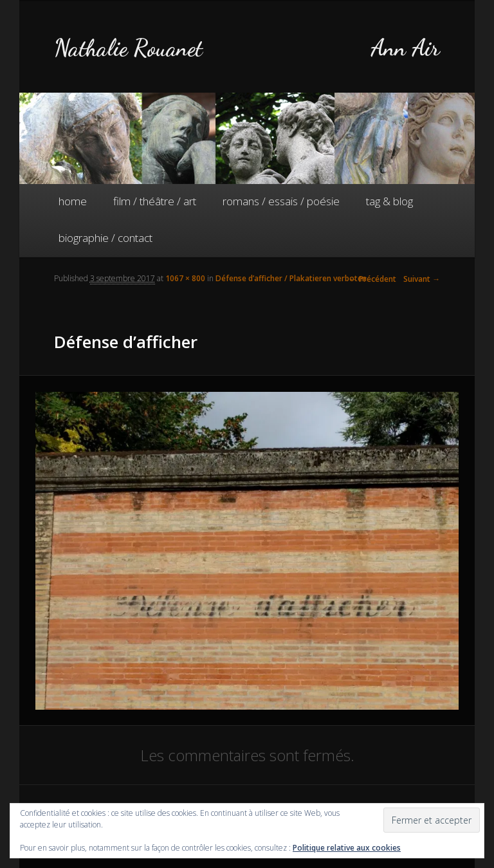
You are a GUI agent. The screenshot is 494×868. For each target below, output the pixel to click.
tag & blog (389, 201)
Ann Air (405, 48)
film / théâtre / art (155, 201)
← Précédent (373, 279)
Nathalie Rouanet (128, 48)
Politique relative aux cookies (347, 848)
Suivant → (422, 279)
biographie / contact (105, 238)
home (73, 201)
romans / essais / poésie (281, 201)
